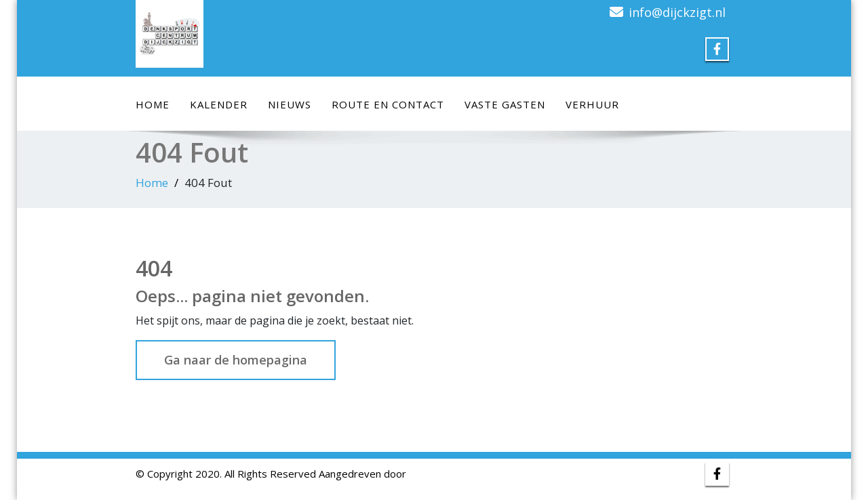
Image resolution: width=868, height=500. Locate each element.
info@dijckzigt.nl (677, 12)
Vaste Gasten (505, 104)
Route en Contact (388, 104)
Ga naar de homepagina (236, 360)
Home (153, 104)
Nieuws (290, 104)
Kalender (219, 104)
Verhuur (592, 104)
